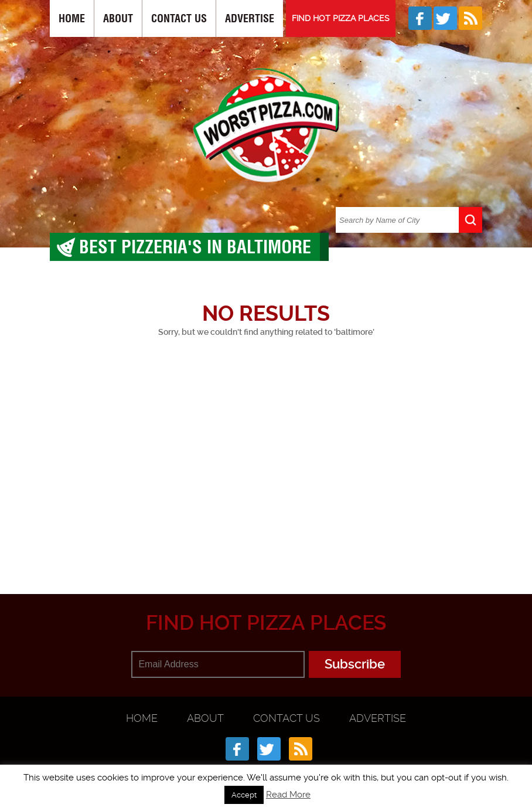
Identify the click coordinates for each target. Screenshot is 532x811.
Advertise (250, 18)
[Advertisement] (291, 481)
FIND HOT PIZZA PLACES (341, 18)
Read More (288, 795)
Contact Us (179, 18)
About (118, 18)
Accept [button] (244, 795)
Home (72, 18)
